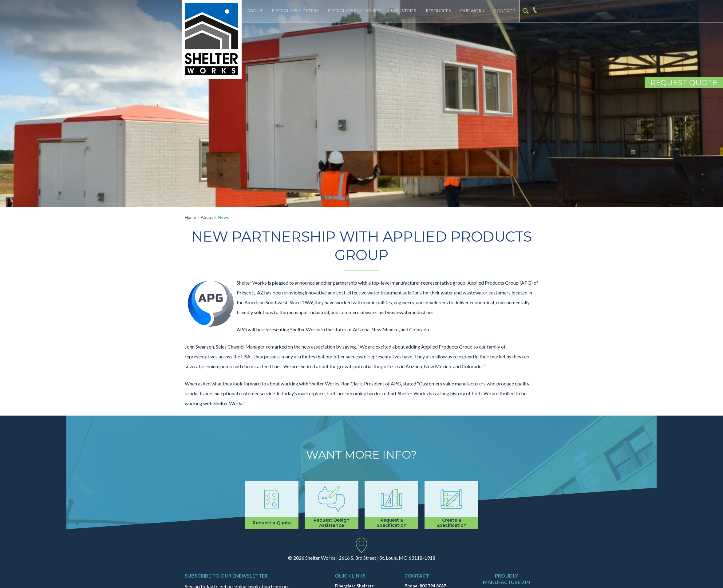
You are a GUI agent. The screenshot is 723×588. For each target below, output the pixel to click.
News (223, 217)
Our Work (472, 11)
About (254, 11)
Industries (403, 11)
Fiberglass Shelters (295, 11)
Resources (438, 11)
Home (190, 217)
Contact (504, 11)
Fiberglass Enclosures (354, 11)
